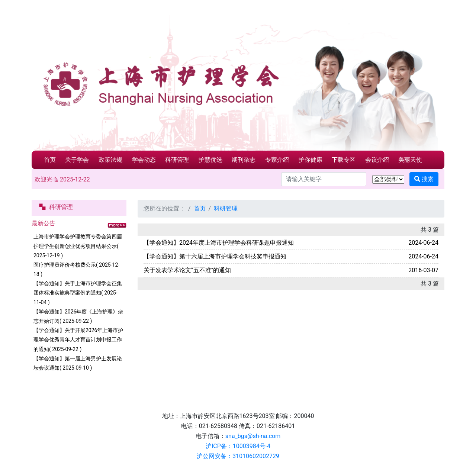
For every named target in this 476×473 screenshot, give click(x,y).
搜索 (424, 179)
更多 (117, 225)
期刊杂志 (244, 160)
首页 (50, 160)
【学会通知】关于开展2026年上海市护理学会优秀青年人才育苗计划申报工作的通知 (78, 340)
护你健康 (311, 160)
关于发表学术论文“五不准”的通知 (187, 270)
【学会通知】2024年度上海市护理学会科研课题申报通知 (219, 243)
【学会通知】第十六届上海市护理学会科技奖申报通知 (215, 256)
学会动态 (144, 160)
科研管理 (177, 160)
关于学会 (77, 160)
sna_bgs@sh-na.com (253, 436)
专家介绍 (277, 160)
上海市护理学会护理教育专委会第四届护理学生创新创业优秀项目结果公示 (78, 246)
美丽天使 (410, 160)
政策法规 (110, 160)
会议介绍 (377, 160)
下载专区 (344, 160)
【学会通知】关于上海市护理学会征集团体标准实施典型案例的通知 (78, 293)
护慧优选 (210, 160)
